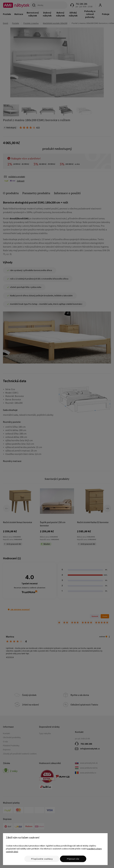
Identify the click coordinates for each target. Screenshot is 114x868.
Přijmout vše (73, 859)
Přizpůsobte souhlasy (42, 859)
